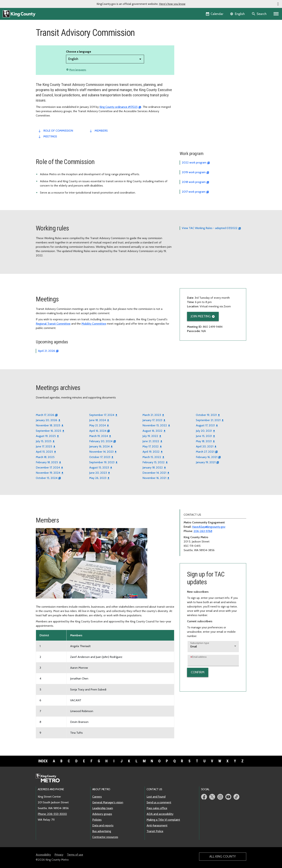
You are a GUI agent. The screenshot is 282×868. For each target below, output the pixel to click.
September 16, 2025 (48, 431)
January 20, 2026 (46, 420)
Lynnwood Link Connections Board (203, 55)
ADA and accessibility (160, 814)
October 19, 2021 (206, 415)
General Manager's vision (108, 802)
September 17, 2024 (102, 415)
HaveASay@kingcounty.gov (209, 527)
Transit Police (155, 831)
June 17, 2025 (44, 446)
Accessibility (43, 855)
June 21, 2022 (151, 441)
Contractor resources (105, 837)
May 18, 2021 (204, 441)
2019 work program (194, 172)
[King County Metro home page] (50, 778)
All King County (223, 856)
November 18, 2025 (48, 425)
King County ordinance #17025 (119, 107)
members (101, 131)
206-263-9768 (203, 531)
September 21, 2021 (208, 420)
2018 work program (194, 182)
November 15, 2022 (155, 425)
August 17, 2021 (205, 425)
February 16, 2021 (207, 457)
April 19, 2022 (151, 452)
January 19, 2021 (206, 462)
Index (43, 761)
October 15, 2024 (47, 478)
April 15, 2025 (44, 452)
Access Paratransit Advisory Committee (206, 43)
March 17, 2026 (45, 415)
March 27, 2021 (205, 452)
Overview (188, 37)
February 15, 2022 (153, 462)
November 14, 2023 (101, 452)
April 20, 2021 (205, 446)
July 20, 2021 (204, 431)
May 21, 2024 (97, 425)
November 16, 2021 (154, 478)
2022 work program (194, 162)
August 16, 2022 (152, 431)
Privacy (59, 855)
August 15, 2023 (99, 467)
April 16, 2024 (98, 431)
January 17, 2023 (152, 420)
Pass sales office (157, 808)
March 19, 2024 (99, 436)
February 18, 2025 (47, 462)
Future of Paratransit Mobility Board (204, 49)
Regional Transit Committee (53, 324)
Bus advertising (102, 831)
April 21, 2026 (46, 351)
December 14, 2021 (154, 473)
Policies (97, 820)
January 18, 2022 (153, 467)
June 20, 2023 (98, 473)
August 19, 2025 (46, 436)
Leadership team (103, 808)
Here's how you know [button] (172, 4)
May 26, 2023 (98, 478)
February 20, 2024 (101, 441)
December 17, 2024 (48, 467)
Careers (97, 797)
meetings (50, 136)
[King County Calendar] (215, 14)
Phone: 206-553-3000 (52, 814)
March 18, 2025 (45, 457)
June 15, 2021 (204, 436)
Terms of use (75, 855)
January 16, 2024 (99, 446)
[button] (278, 4)
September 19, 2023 (102, 462)
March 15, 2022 (152, 457)
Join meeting (201, 316)
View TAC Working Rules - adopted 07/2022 (210, 228)
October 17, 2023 (100, 457)
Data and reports (103, 825)
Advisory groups (102, 814)
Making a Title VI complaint (163, 820)
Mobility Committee (94, 324)
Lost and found (156, 797)
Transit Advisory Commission (201, 60)
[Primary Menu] (276, 14)
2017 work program (194, 192)
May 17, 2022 (151, 446)
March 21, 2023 (152, 415)
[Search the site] (259, 14)
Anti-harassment (157, 825)
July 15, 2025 (44, 441)
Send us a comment (159, 802)
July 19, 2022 (150, 436)
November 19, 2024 (48, 473)
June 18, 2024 (98, 420)
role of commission (58, 131)
